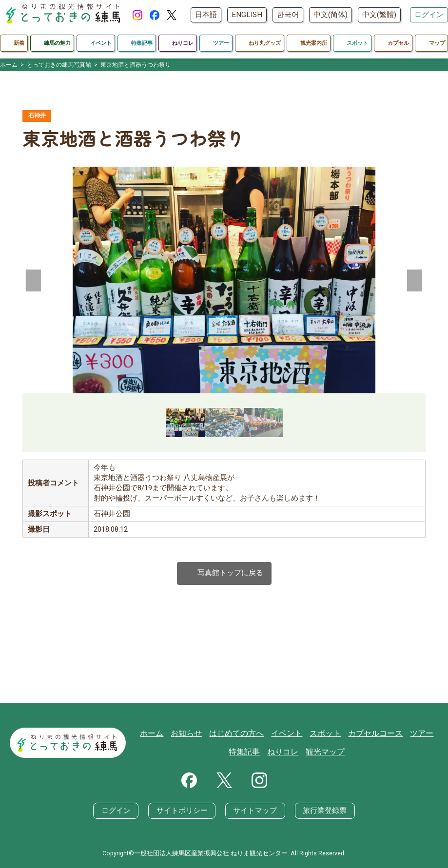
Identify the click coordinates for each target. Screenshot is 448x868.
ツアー (417, 733)
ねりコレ (285, 752)
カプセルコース (373, 733)
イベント (289, 733)
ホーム (161, 733)
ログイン (429, 15)
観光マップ (325, 752)
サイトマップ (255, 811)
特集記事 (249, 752)
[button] (34, 280)
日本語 (206, 15)
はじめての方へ (242, 733)
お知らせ (194, 733)
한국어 (288, 15)
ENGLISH (247, 15)
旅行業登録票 (324, 811)
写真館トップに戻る (224, 574)
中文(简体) (331, 15)
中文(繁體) (379, 15)
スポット (326, 733)
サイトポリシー (182, 811)
